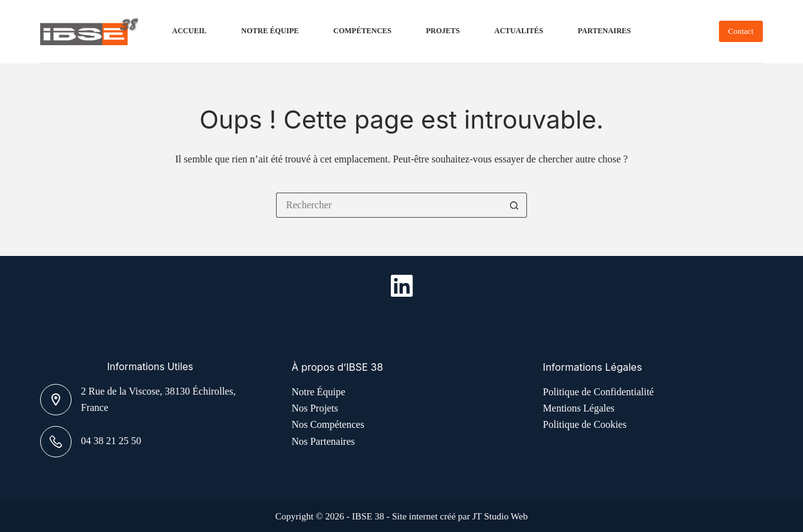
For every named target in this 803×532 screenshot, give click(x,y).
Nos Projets (315, 408)
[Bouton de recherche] (514, 205)
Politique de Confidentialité (598, 392)
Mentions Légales (578, 408)
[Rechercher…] (389, 205)
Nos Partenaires (323, 441)
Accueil (189, 31)
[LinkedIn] (402, 286)
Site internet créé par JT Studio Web (460, 516)
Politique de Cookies (584, 424)
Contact (741, 31)
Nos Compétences (328, 424)
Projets (443, 31)
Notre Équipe (270, 31)
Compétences (362, 31)
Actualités (519, 31)
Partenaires (604, 31)
